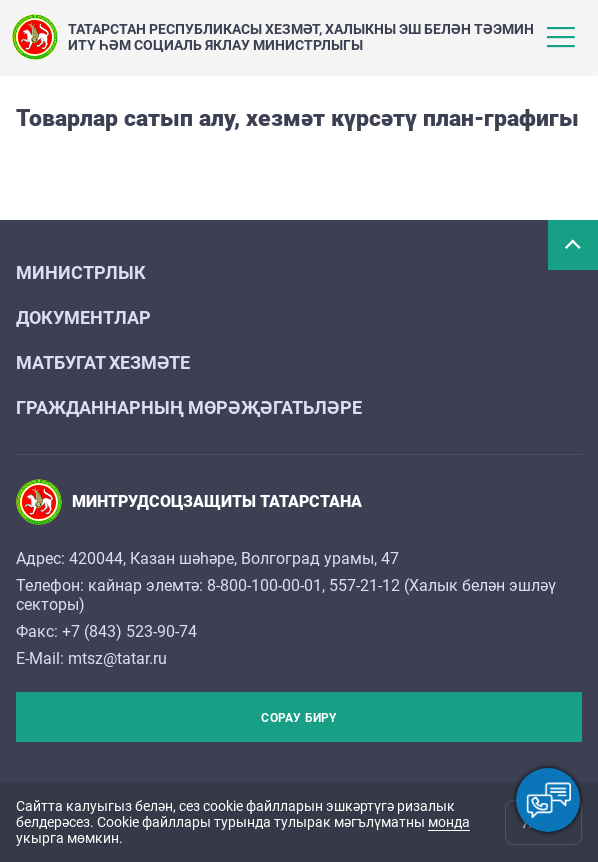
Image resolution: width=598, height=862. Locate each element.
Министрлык (81, 272)
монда (449, 822)
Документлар (83, 317)
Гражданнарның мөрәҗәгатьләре (189, 407)
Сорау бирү (298, 718)
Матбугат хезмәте (103, 362)
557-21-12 (364, 585)
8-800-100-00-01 (264, 585)
